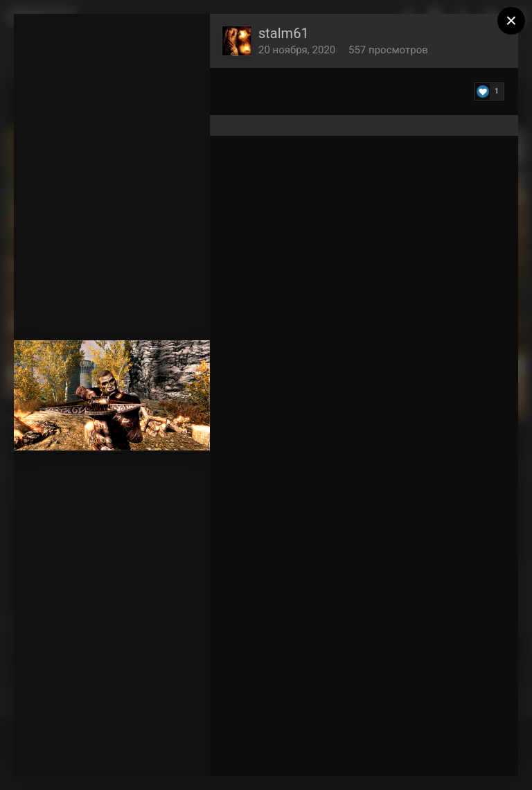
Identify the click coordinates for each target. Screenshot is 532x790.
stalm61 (284, 33)
